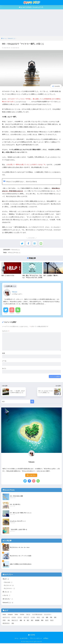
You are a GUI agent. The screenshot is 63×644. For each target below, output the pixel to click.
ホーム (17, 639)
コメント (6, 331)
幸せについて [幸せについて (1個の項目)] (15, 621)
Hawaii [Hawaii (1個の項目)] (4, 615)
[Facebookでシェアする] (28, 244)
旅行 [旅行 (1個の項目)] (28, 621)
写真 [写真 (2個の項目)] (51, 618)
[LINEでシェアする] (41, 244)
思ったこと (7, 592)
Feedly (18, 313)
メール (4, 361)
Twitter (6, 313)
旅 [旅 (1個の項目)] (24, 621)
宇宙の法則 (8, 583)
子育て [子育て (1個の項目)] (4, 621)
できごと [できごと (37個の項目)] (28, 615)
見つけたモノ (8, 600)
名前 (4, 354)
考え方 (6, 579)
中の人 (11, 253)
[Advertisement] (31, 24)
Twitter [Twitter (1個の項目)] (16, 615)
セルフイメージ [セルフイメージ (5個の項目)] (6, 618)
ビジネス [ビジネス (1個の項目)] (14, 618)
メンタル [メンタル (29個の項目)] (33, 618)
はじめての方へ (24, 639)
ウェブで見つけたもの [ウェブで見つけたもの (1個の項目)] (37, 615)
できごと (18, 253)
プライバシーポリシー (36, 639)
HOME (32, 636)
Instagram (12, 313)
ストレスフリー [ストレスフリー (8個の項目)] (48, 615)
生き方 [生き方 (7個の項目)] (47, 621)
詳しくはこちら (31, 476)
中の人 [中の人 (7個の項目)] (38, 618)
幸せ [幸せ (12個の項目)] (9, 621)
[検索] (32, 402)
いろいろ (7, 596)
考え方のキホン (10, 589)
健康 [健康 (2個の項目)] (47, 618)
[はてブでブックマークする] (35, 244)
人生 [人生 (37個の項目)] (43, 618)
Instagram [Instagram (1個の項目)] (10, 615)
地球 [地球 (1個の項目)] (55, 618)
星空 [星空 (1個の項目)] (32, 621)
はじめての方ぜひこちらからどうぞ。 (32, 7)
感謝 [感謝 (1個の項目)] (21, 621)
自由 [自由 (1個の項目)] (13, 624)
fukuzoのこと (16, 250)
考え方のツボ (9, 586)
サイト (4, 369)
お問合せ (46, 639)
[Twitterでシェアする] (22, 244)
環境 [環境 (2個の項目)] (42, 621)
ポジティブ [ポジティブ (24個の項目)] (26, 618)
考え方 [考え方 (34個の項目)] (52, 621)
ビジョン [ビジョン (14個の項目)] (20, 618)
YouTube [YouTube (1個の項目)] (22, 615)
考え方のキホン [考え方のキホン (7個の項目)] (6, 624)
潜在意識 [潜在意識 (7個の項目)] (37, 621)
